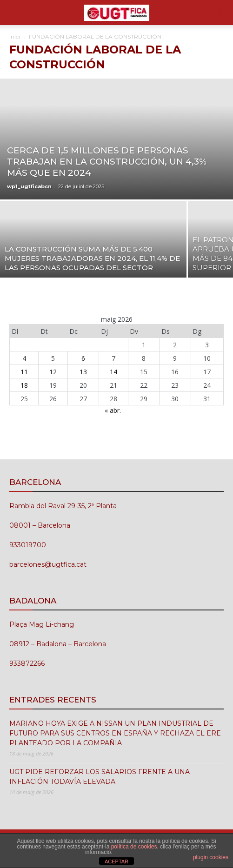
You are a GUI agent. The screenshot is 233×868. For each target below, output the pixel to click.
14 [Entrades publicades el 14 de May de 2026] (113, 372)
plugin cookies (211, 857)
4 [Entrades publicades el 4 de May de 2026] (24, 358)
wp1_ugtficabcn (29, 186)
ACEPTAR (116, 861)
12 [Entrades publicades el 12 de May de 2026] (53, 372)
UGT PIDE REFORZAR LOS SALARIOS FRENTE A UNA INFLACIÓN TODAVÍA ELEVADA (100, 777)
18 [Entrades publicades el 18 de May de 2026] (24, 385)
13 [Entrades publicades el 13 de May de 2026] (83, 372)
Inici (15, 36)
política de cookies (134, 847)
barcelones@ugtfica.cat (48, 564)
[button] (16, 13)
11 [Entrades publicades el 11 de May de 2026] (24, 372)
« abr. (113, 410)
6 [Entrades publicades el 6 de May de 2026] (83, 358)
